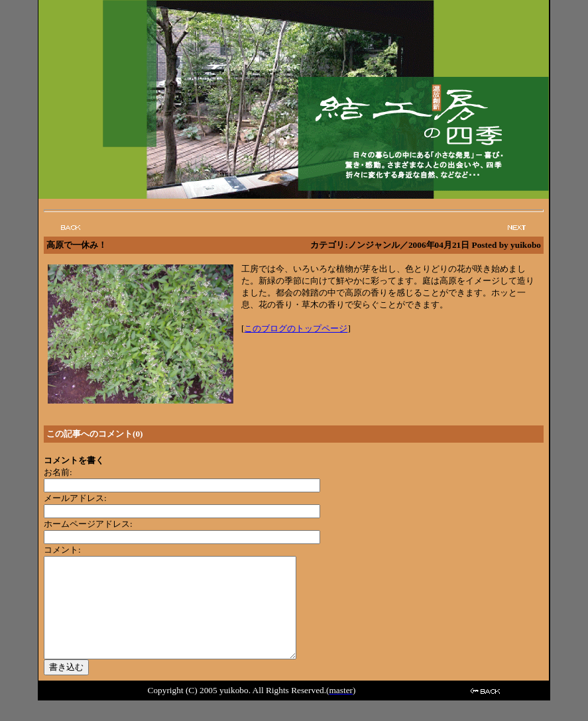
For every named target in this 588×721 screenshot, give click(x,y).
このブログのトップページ (296, 328)
